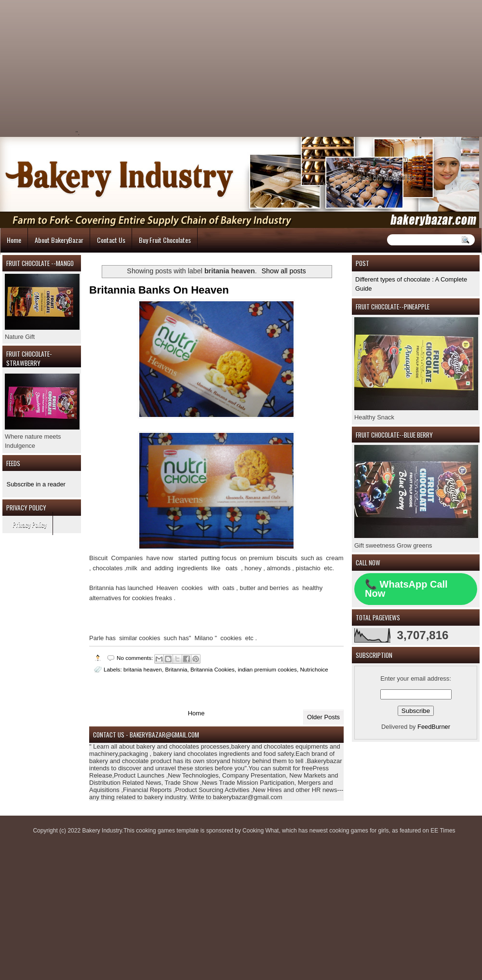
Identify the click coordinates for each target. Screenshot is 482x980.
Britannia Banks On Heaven (159, 290)
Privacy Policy (29, 524)
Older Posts (323, 717)
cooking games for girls (359, 831)
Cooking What (261, 831)
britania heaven (143, 669)
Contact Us (111, 240)
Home (14, 240)
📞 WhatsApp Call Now (406, 589)
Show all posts (283, 271)
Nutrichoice (314, 669)
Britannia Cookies (213, 669)
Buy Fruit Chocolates (165, 240)
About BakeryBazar (59, 240)
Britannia (176, 669)
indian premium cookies (267, 669)
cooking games (155, 831)
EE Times (443, 831)
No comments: (136, 658)
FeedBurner (434, 727)
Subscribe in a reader (36, 484)
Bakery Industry (102, 831)
